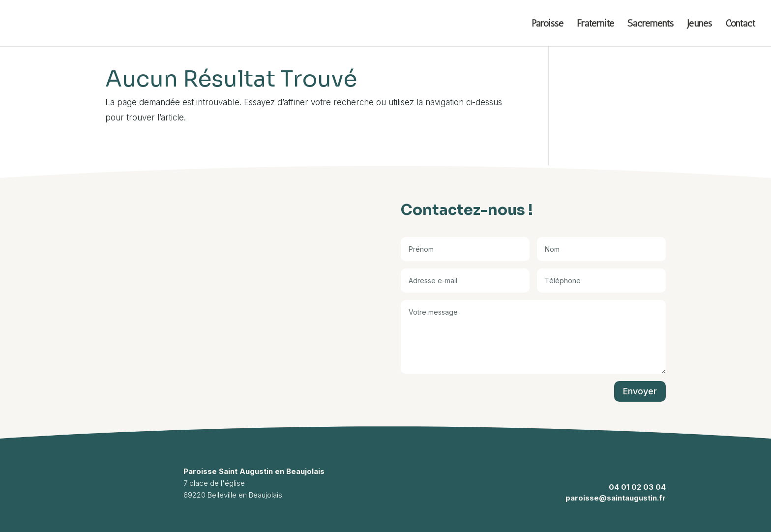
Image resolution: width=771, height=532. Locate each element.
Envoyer (640, 391)
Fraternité (595, 24)
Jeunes (699, 24)
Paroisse (548, 24)
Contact (740, 24)
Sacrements (651, 24)
